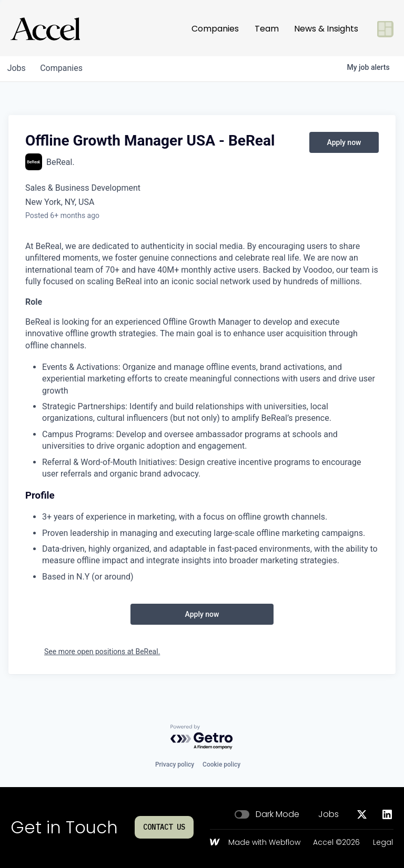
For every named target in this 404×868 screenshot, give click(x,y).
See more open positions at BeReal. (102, 652)
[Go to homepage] (45, 29)
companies (65, 68)
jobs (18, 68)
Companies (215, 29)
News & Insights (326, 29)
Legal (383, 843)
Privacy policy (175, 764)
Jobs (329, 814)
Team (267, 29)
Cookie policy (221, 764)
